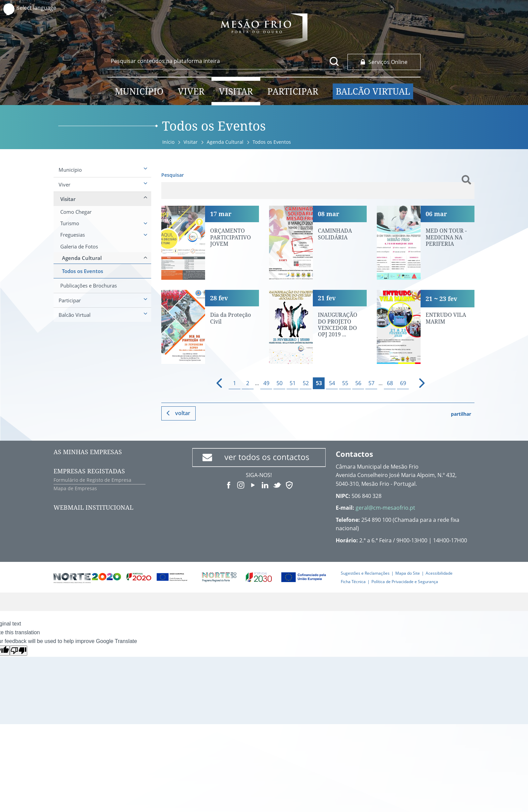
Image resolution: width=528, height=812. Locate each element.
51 (293, 383)
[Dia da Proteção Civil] (210, 327)
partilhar (461, 414)
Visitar (191, 142)
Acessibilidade (439, 573)
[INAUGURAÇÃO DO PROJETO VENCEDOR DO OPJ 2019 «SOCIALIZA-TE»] (318, 327)
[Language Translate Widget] (43, 8)
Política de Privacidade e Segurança (405, 582)
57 (371, 383)
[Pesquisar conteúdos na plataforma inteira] (334, 61)
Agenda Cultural (225, 142)
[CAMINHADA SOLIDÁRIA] (318, 243)
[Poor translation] (19, 651)
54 (332, 383)
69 (403, 383)
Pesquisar (173, 175)
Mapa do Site (408, 573)
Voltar (183, 413)
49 (266, 383)
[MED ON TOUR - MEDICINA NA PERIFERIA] (426, 243)
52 (306, 383)
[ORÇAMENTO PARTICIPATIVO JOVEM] (210, 243)
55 (345, 383)
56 (358, 383)
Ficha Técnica (353, 582)
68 (390, 383)
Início (168, 142)
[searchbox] (225, 61)
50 (279, 383)
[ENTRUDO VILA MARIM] (426, 327)
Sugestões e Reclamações (365, 573)
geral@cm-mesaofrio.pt (385, 508)
